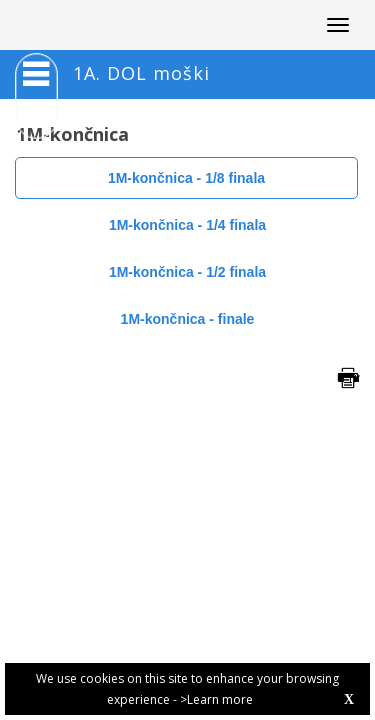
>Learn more (216, 699)
